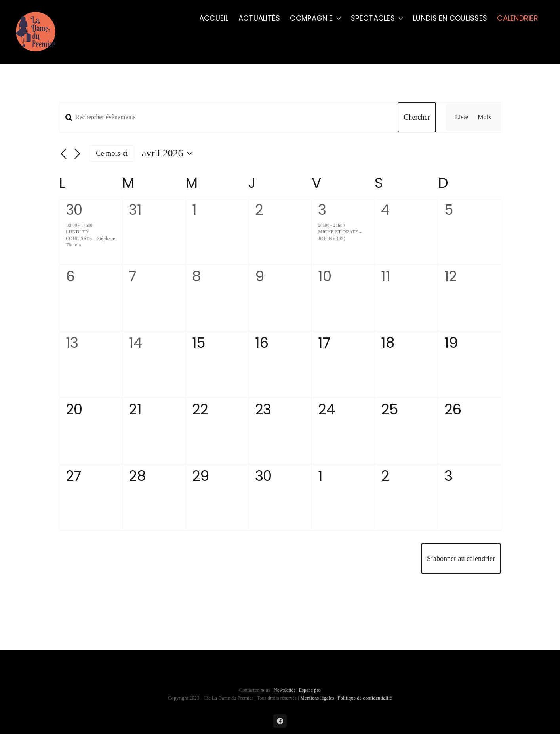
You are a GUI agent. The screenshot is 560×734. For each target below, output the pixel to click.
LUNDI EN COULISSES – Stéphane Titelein (90, 238)
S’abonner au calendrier (461, 559)
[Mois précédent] (64, 154)
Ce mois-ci (112, 153)
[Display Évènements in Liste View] (462, 117)
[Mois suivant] (77, 154)
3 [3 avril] (322, 210)
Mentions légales (317, 698)
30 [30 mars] (74, 210)
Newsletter (285, 690)
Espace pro (310, 690)
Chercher (417, 117)
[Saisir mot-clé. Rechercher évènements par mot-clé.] (224, 117)
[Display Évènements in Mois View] (484, 117)
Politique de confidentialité (365, 698)
